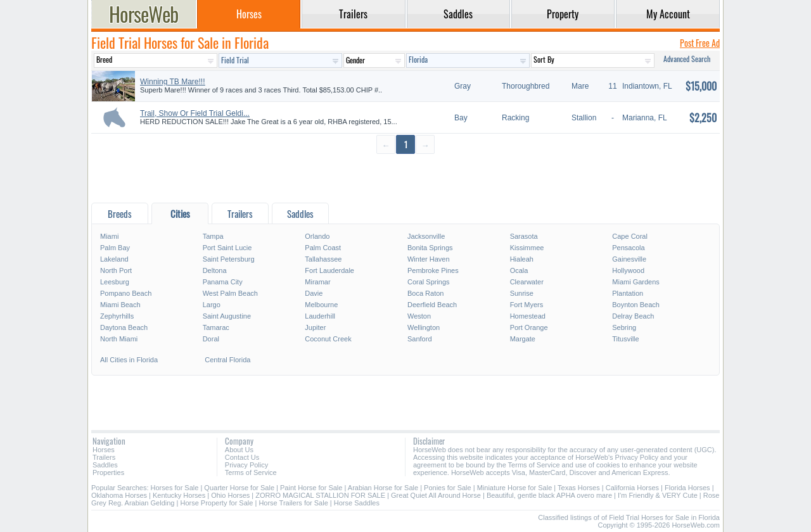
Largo (212, 305)
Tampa (213, 236)
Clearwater (527, 282)
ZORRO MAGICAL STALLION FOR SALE (320, 495)
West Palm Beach (230, 293)
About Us (239, 450)
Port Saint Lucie (227, 248)
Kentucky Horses (179, 495)
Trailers (104, 457)
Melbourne (321, 305)
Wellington (424, 327)
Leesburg (115, 282)
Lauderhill (320, 316)
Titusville (625, 339)
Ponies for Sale (448, 488)
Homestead (528, 316)
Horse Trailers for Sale (293, 503)
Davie (314, 293)
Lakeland (114, 259)
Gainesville (629, 259)
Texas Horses (579, 488)
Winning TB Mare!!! (172, 82)
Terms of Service (251, 472)
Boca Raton (425, 293)
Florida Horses (687, 488)
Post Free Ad (700, 43)
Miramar (317, 282)
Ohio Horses (230, 495)
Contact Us (242, 457)
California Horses (632, 488)
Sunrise (522, 293)
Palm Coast (323, 248)
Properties (108, 472)
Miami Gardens (636, 282)
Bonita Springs (430, 248)
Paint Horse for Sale (311, 488)
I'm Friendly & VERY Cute (658, 495)
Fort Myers (527, 305)
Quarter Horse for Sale (239, 488)
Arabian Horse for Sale (383, 488)
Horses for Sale (175, 488)
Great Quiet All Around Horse (436, 495)
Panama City (223, 282)
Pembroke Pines (433, 270)
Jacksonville (426, 236)
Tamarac (216, 327)
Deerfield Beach (432, 305)
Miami (109, 236)
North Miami (119, 339)
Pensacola (628, 248)
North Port (116, 270)
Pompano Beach (126, 293)
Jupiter (315, 327)
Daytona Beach (124, 327)
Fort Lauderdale (329, 270)
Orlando (317, 236)
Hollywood (628, 270)
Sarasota (524, 236)
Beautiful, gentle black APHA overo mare (549, 495)
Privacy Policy (246, 465)
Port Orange (529, 327)
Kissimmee (527, 248)
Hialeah (522, 259)
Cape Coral (630, 236)
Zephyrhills (117, 316)
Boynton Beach (636, 305)
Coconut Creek (328, 339)
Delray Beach (633, 316)
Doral (211, 339)
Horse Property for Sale (216, 503)
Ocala (519, 270)
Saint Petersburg (229, 259)
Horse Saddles (357, 503)
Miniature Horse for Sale (515, 488)
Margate (523, 339)
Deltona (215, 270)
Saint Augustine (227, 316)
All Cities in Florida (129, 360)
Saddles (105, 465)
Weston (419, 316)
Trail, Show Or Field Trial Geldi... (195, 113)
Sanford (420, 339)
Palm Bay (115, 248)
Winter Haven (429, 259)
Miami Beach (120, 305)
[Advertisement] (405, 178)
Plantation (628, 293)
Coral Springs (429, 282)
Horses (104, 450)
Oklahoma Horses (119, 495)
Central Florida (227, 360)
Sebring (624, 327)
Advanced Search (687, 59)
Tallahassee (323, 259)
